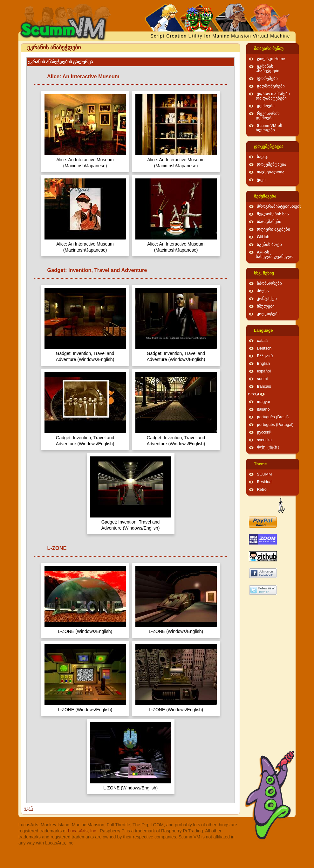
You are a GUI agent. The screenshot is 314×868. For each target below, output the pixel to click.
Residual (265, 482)
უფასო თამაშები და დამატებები (273, 96)
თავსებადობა (271, 172)
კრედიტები (268, 314)
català (262, 341)
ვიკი (261, 180)
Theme (260, 464)
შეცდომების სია (273, 214)
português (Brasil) (273, 417)
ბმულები (266, 306)
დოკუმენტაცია (269, 147)
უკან (28, 809)
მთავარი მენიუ (269, 49)
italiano (263, 409)
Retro (262, 490)
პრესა (263, 291)
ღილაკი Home (271, 59)
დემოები (266, 106)
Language (263, 330)
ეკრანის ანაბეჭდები (268, 69)
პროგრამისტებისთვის (279, 206)
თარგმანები (269, 222)
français (264, 386)
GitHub (263, 237)
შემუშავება (265, 196)
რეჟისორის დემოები (268, 116)
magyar (264, 402)
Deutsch (264, 348)
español (264, 371)
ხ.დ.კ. (263, 157)
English (263, 364)
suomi (262, 379)
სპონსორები (269, 283)
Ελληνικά (265, 356)
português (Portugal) (275, 425)
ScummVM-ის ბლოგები (269, 128)
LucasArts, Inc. (83, 831)
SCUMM (264, 474)
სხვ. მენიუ (264, 273)
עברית (253, 394)
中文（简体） (269, 448)
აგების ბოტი (270, 245)
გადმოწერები (271, 86)
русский (264, 432)
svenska (264, 440)
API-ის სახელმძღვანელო (275, 254)
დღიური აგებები (274, 229)
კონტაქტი (267, 299)
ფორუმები (267, 79)
